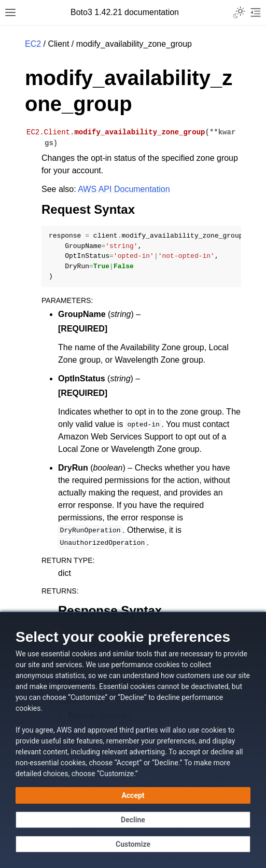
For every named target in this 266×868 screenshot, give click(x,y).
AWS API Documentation (124, 189)
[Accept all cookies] (133, 795)
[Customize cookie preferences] (133, 844)
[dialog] (133, 740)
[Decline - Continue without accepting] (133, 820)
